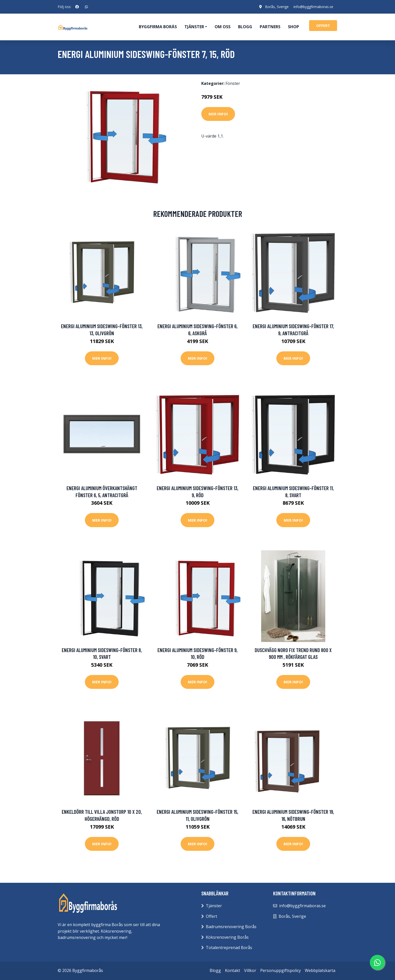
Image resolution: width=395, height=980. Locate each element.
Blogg (245, 27)
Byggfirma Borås (158, 27)
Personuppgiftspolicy (281, 970)
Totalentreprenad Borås (229, 948)
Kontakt (233, 970)
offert (323, 25)
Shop (293, 27)
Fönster (233, 83)
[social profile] (77, 7)
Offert (211, 916)
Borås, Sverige (277, 7)
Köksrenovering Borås (227, 937)
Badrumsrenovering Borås (231, 927)
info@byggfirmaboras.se (313, 7)
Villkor (250, 970)
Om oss (223, 27)
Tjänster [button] (194, 27)
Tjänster (214, 906)
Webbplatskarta (320, 970)
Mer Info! (218, 114)
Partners (270, 27)
